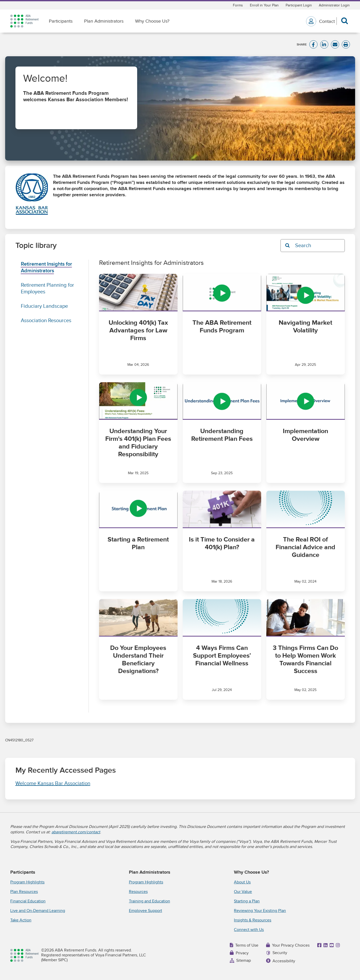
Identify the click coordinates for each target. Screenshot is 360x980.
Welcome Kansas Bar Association (53, 783)
